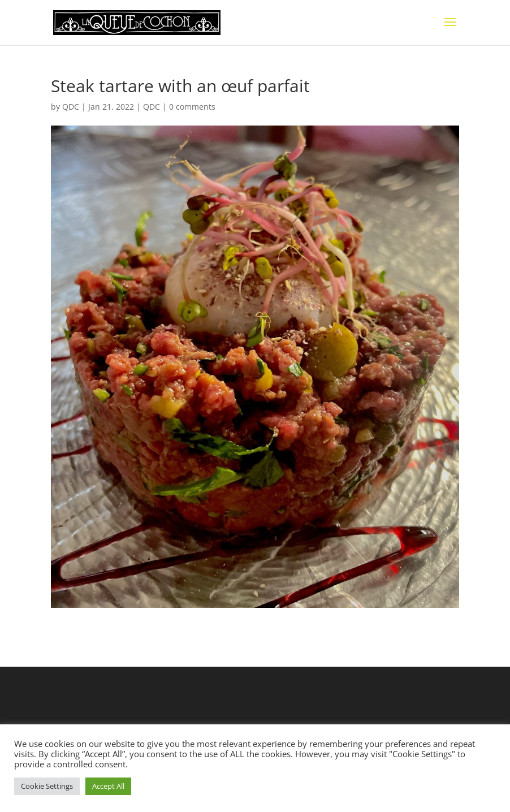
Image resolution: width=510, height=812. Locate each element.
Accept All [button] (108, 786)
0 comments (192, 107)
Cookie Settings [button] (47, 786)
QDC (71, 107)
